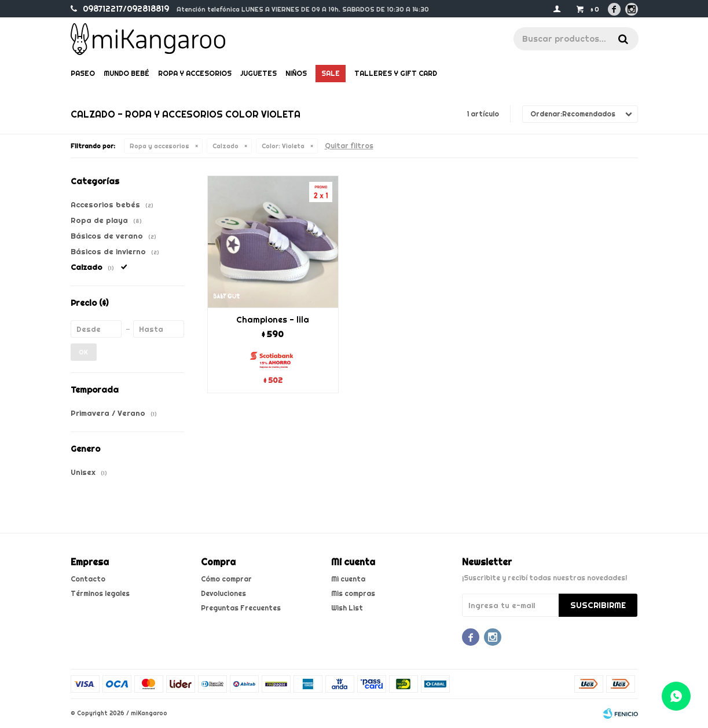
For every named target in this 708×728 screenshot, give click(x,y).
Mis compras (353, 593)
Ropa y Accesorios (195, 73)
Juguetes (258, 73)
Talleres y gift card (396, 73)
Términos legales (100, 593)
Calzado (225, 146)
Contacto (88, 579)
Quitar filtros (349, 146)
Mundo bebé (126, 73)
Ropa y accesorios (159, 146)
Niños (296, 73)
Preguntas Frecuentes (241, 608)
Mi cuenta (348, 579)
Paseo (83, 73)
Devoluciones (223, 593)
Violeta (283, 146)
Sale (331, 73)
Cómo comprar (226, 579)
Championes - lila (273, 320)
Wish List (347, 608)
